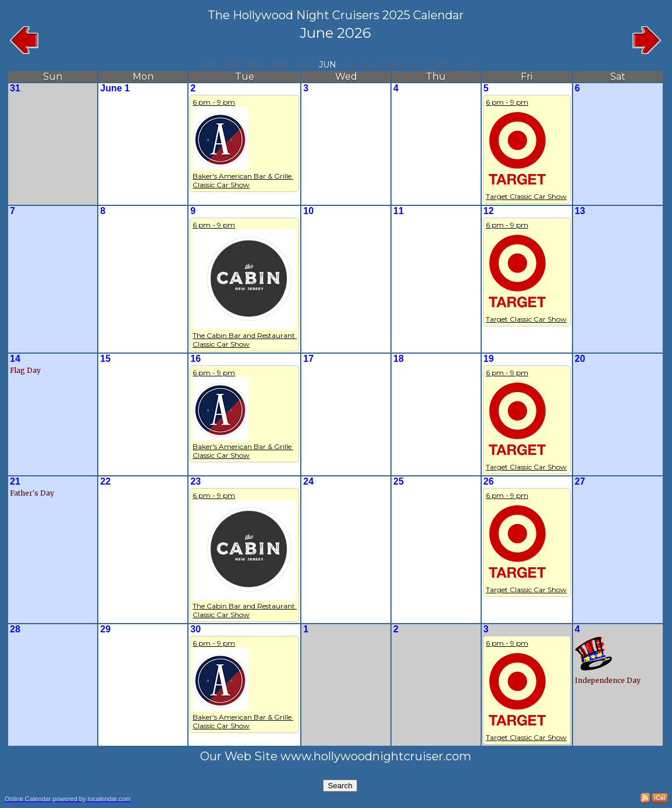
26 (489, 481)
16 (195, 359)
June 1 (115, 88)
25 (399, 481)
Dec (470, 65)
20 (580, 359)
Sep (397, 65)
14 (15, 359)
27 (580, 481)
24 (308, 481)
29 (105, 629)
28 (15, 629)
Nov (445, 65)
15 (105, 359)
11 (399, 211)
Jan (206, 65)
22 (105, 481)
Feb (229, 65)
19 (489, 359)
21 (15, 481)
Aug (373, 65)
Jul (350, 65)
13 (580, 211)
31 (15, 88)
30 (195, 629)
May (304, 65)
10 (308, 211)
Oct (420, 65)
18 (399, 359)
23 (195, 481)
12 (489, 211)
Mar (254, 65)
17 (308, 359)
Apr (279, 65)
